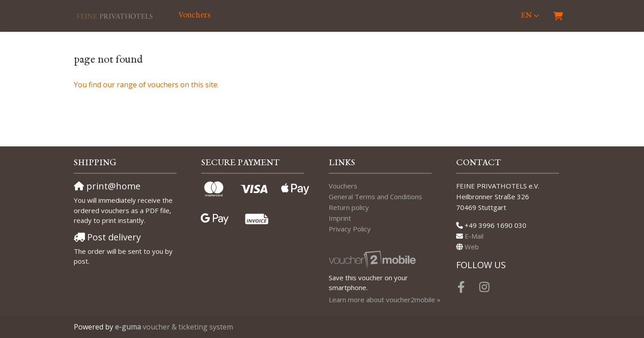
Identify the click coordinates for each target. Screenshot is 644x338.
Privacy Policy (350, 229)
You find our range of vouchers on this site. (146, 85)
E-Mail (474, 236)
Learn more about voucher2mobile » (385, 299)
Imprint (340, 218)
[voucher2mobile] (374, 259)
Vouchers (195, 15)
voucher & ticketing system (174, 327)
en (526, 15)
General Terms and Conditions (375, 197)
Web (472, 247)
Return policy (349, 207)
